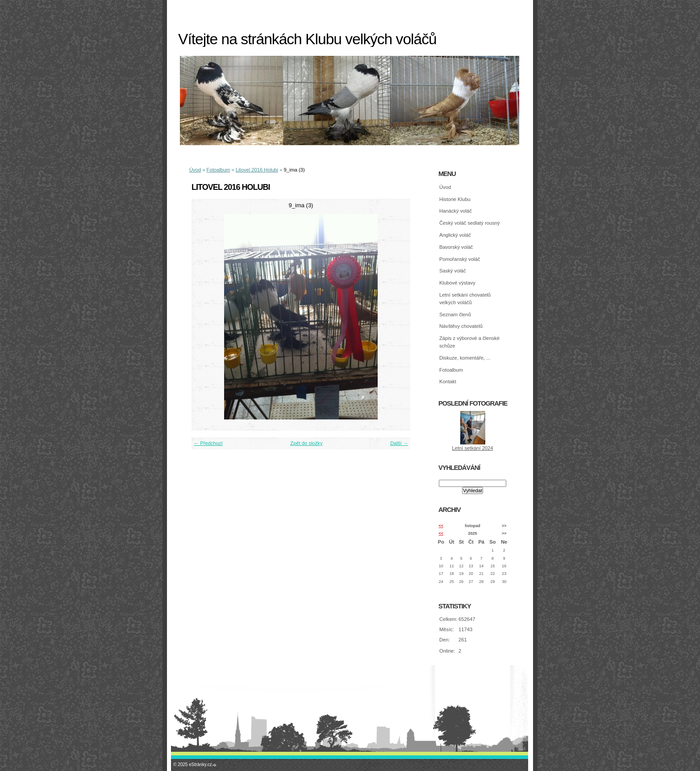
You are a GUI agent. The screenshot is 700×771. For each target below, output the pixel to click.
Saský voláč (453, 271)
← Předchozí (208, 443)
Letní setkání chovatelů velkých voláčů (465, 299)
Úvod (195, 170)
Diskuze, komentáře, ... (465, 358)
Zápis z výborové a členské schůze (469, 342)
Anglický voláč (455, 235)
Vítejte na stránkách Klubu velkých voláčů (307, 39)
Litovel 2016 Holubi (257, 170)
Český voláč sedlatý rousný (470, 223)
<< (441, 526)
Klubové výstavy (457, 283)
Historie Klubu (455, 199)
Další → (399, 443)
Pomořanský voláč (460, 259)
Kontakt (448, 381)
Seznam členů (455, 314)
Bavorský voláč (456, 247)
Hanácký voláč (456, 211)
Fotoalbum (219, 170)
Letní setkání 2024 (472, 448)
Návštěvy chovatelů (461, 326)
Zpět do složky (306, 443)
